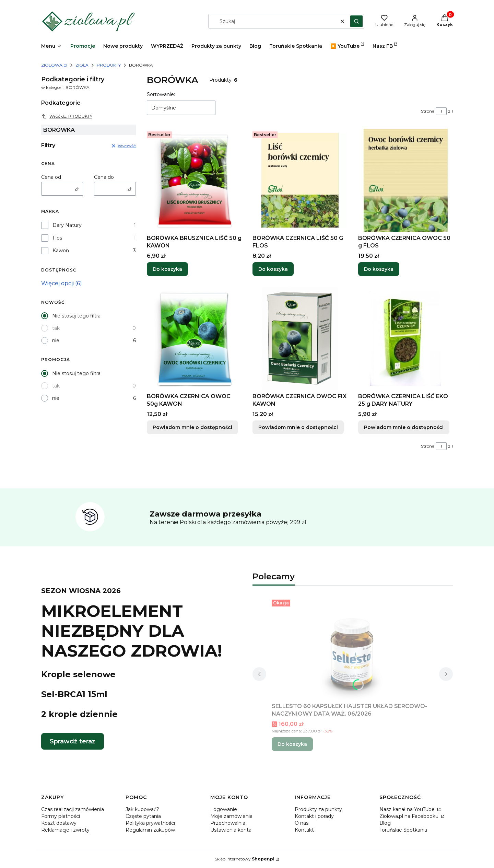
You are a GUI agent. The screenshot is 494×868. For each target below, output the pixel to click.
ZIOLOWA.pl (54, 65)
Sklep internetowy (245, 859)
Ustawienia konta (231, 830)
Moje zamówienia (231, 816)
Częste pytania (143, 816)
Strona (428, 111)
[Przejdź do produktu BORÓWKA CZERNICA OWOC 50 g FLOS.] (405, 180)
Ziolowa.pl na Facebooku (410, 816)
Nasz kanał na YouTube (408, 809)
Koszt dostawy (59, 823)
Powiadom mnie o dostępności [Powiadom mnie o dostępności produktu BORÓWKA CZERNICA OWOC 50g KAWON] (192, 427)
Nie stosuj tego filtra (76, 316)
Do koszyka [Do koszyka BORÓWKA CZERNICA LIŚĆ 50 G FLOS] (273, 269)
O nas (302, 823)
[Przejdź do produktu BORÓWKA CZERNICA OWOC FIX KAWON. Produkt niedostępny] (300, 338)
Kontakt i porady (314, 816)
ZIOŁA (82, 65)
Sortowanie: (161, 94)
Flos (57, 238)
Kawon (61, 251)
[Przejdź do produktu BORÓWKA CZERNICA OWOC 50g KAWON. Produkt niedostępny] (194, 338)
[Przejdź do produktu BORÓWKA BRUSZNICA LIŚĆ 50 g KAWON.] (194, 180)
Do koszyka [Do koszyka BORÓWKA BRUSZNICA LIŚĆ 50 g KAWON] (167, 269)
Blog (385, 823)
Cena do (104, 177)
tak (56, 328)
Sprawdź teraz (73, 741)
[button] (356, 21)
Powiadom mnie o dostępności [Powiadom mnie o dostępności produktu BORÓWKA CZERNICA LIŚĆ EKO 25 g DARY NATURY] (404, 427)
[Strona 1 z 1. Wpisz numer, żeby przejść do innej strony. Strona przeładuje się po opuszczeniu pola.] (441, 111)
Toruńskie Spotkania (403, 830)
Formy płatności (61, 816)
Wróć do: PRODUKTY (67, 116)
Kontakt (304, 830)
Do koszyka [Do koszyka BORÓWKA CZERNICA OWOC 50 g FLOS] (379, 269)
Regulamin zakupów (150, 830)
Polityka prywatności (150, 823)
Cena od (51, 177)
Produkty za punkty (318, 809)
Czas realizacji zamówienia (73, 809)
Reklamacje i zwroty (65, 830)
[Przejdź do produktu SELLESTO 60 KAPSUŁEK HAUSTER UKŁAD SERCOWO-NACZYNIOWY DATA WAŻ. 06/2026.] (353, 648)
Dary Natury (67, 225)
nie (56, 340)
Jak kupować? (142, 809)
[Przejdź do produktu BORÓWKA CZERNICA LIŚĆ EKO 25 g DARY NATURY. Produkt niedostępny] (405, 338)
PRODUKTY (109, 65)
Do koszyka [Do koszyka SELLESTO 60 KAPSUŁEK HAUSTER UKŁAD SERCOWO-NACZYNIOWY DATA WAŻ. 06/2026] (292, 744)
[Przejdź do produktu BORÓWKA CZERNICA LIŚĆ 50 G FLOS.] (300, 180)
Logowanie (224, 809)
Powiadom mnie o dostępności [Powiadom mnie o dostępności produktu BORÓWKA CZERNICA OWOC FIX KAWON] (298, 427)
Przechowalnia (228, 823)
